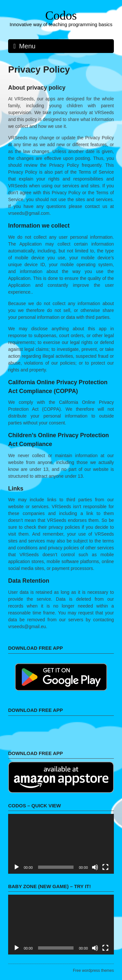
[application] (61, 844)
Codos (61, 15)
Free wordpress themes (93, 971)
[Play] (17, 867)
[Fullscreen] (105, 867)
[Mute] (95, 867)
